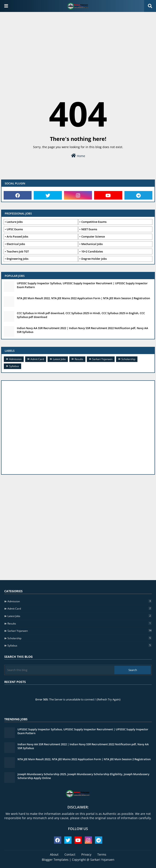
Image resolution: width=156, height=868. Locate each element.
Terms (102, 854)
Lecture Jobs (15, 222)
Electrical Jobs (16, 244)
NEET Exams (89, 229)
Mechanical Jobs (92, 244)
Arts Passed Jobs (17, 236)
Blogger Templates (55, 860)
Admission (15, 359)
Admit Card (37, 359)
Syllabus (14, 366)
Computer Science (93, 236)
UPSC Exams (15, 229)
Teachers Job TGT (18, 251)
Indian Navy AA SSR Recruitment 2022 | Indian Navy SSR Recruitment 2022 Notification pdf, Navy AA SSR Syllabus (82, 330)
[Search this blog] (60, 670)
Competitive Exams (94, 222)
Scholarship (128, 359)
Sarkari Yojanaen (102, 359)
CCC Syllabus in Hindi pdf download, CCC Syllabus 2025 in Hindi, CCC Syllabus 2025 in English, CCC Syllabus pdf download (81, 315)
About (54, 854)
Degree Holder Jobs (94, 259)
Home (78, 156)
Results (79, 359)
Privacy (86, 854)
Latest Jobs (59, 359)
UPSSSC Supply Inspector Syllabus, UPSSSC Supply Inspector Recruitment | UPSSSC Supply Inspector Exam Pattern (82, 285)
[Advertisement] (78, 46)
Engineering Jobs (17, 259)
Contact (70, 854)
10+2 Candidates (92, 251)
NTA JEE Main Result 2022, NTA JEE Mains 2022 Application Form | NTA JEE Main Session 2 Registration (83, 298)
